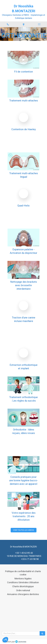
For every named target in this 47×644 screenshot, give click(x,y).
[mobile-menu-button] (39, 24)
